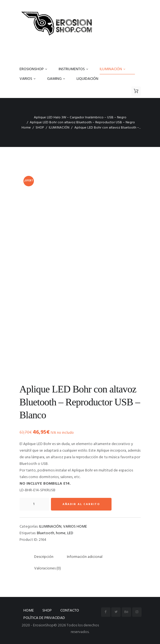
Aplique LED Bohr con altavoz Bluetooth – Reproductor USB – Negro (82, 122)
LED (70, 533)
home (61, 533)
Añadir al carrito (81, 504)
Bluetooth (46, 533)
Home (26, 128)
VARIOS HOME (75, 527)
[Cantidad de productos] (34, 504)
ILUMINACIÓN (59, 128)
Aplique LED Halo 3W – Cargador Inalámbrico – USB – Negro (80, 118)
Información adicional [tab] (85, 557)
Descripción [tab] (44, 557)
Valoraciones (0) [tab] (48, 568)
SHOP (40, 128)
